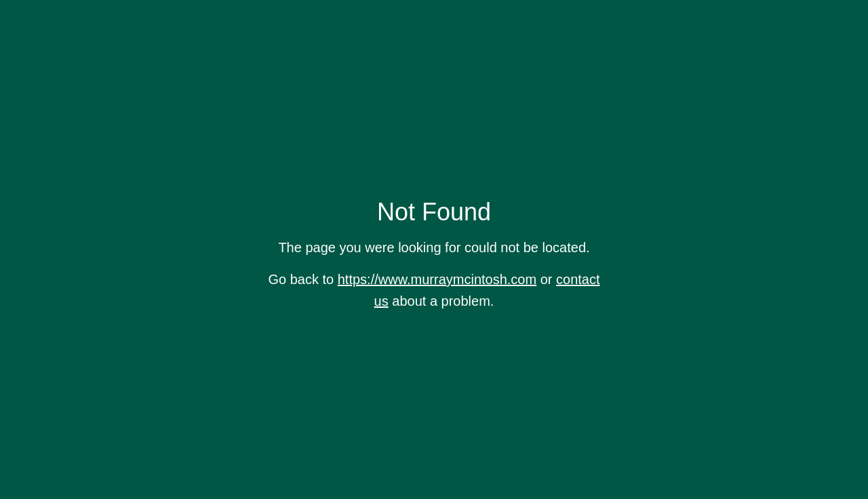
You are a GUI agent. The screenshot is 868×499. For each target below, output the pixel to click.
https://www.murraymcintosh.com (437, 279)
